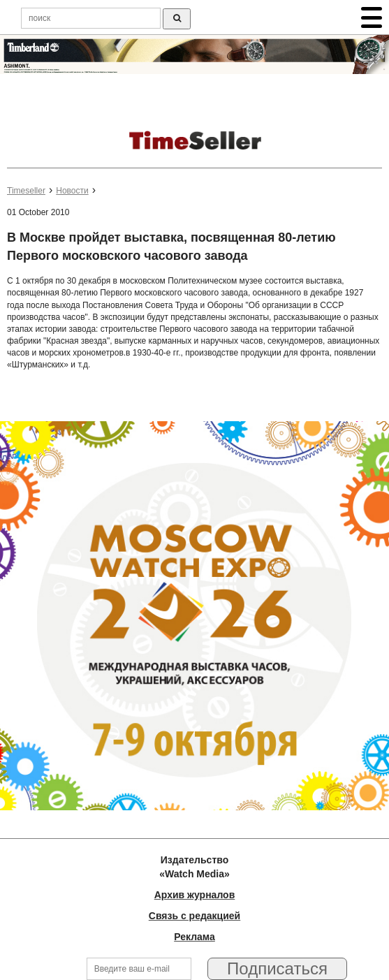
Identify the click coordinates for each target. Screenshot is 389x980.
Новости (72, 191)
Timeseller (26, 191)
